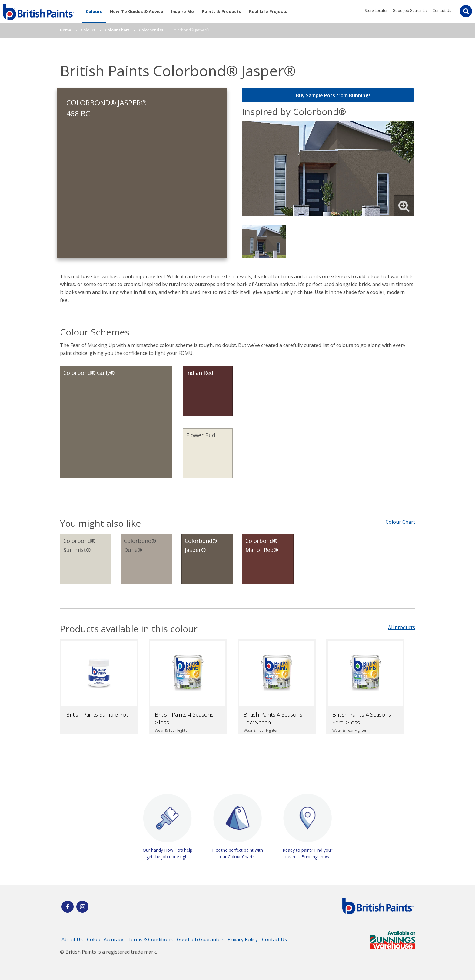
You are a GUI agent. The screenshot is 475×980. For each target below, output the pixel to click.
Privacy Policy (243, 939)
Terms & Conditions (150, 939)
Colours (94, 11)
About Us (72, 939)
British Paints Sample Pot (97, 714)
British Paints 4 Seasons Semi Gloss (362, 718)
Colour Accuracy (105, 939)
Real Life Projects (268, 11)
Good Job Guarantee (410, 10)
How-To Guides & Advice (137, 11)
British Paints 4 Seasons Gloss (184, 718)
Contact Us (442, 10)
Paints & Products (221, 11)
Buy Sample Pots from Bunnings (328, 95)
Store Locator (376, 10)
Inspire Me (183, 11)
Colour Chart (400, 522)
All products (402, 627)
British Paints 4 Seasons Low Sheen (273, 718)
